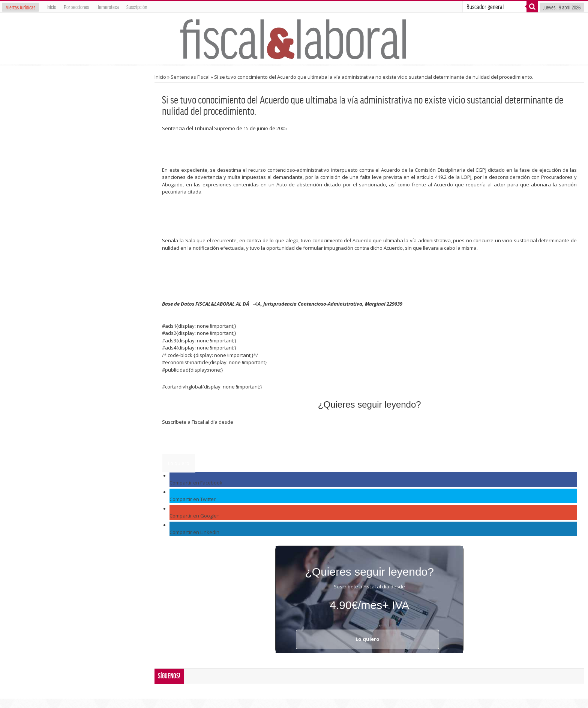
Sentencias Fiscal (190, 77)
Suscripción (137, 7)
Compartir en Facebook (196, 483)
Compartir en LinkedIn (194, 532)
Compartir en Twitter (193, 499)
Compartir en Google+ (194, 516)
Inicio (51, 7)
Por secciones (76, 7)
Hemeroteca (108, 7)
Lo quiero (179, 463)
